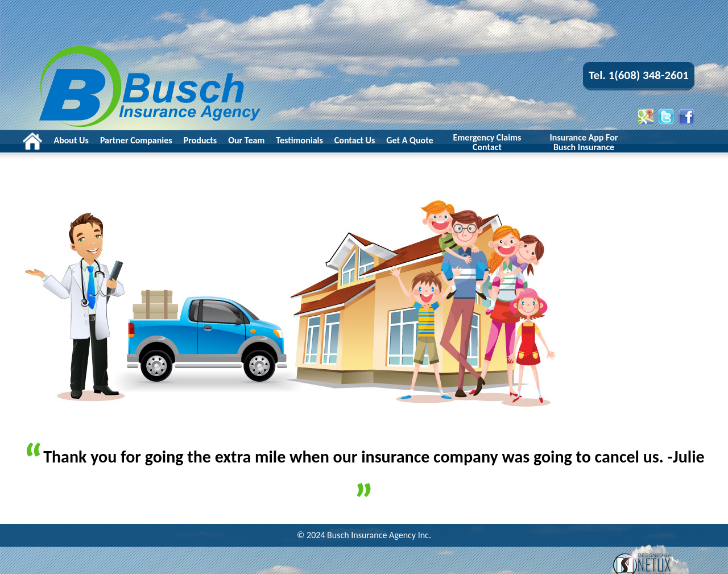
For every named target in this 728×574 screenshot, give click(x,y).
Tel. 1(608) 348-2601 (639, 75)
